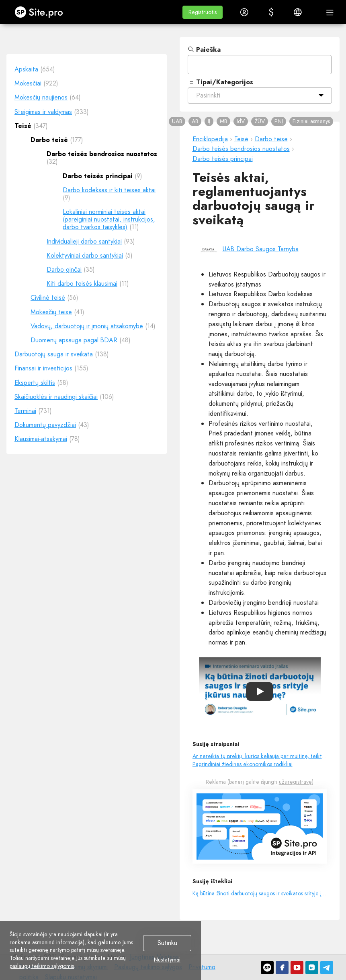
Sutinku (167, 943)
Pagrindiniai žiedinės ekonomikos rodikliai (243, 764)
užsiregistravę (295, 782)
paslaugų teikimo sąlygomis (42, 966)
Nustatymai (167, 960)
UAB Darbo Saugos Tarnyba (261, 249)
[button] (203, 12)
